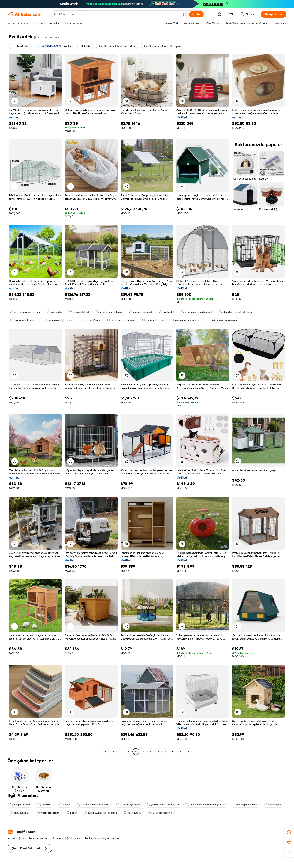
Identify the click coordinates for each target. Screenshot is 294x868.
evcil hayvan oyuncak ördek (100, 813)
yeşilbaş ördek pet (140, 312)
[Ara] (196, 14)
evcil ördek (54, 312)
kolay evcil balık (20, 813)
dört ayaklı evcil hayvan (223, 320)
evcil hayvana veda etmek (197, 312)
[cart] (232, 15)
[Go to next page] (188, 752)
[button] (185, 14)
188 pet (64, 805)
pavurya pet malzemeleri (186, 320)
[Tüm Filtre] (20, 46)
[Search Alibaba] (117, 14)
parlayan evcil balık (22, 320)
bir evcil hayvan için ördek (56, 320)
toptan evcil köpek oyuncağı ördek (206, 805)
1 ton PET (45, 805)
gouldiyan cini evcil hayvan (163, 805)
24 (181, 752)
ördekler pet (273, 805)
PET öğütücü (132, 813)
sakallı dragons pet (128, 805)
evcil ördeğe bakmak (109, 312)
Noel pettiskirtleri (48, 813)
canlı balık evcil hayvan (121, 320)
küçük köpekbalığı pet (161, 813)
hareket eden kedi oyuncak (93, 805)
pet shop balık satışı (245, 805)
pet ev (72, 813)
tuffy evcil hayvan (153, 320)
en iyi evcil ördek (90, 320)
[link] (289, 832)
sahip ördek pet (79, 312)
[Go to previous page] (106, 752)
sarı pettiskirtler (20, 805)
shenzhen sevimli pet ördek (236, 312)
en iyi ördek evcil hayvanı (25, 312)
